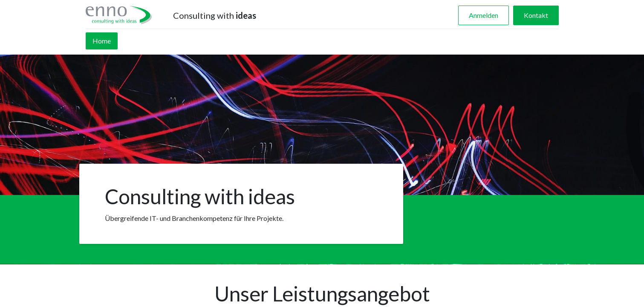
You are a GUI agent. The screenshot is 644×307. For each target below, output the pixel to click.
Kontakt (536, 15)
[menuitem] (102, 41)
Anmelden (484, 15)
